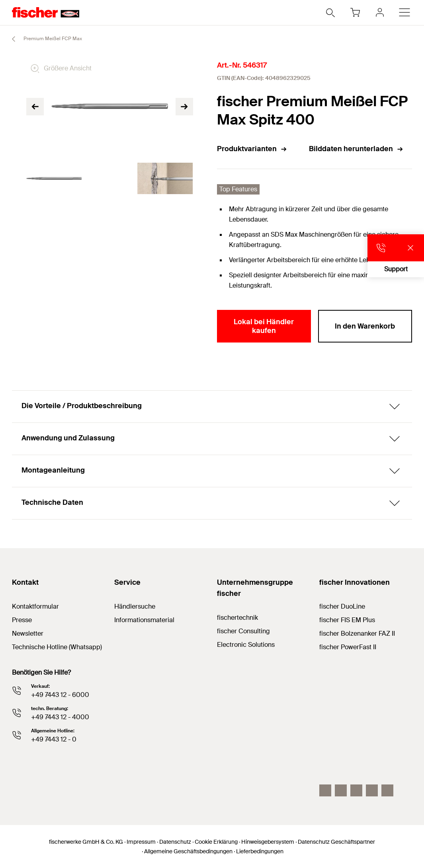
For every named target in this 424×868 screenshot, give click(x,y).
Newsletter (28, 633)
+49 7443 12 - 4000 (60, 717)
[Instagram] (325, 790)
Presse (22, 620)
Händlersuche (135, 606)
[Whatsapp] (387, 790)
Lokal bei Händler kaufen (264, 326)
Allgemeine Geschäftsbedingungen (188, 851)
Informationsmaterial (144, 620)
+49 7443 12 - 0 (54, 739)
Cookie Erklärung (216, 842)
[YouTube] (356, 790)
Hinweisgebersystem (268, 842)
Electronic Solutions (246, 645)
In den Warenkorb (365, 326)
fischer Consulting (243, 631)
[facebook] (372, 790)
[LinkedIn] (341, 790)
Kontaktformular (35, 606)
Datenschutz (175, 842)
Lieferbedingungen (260, 851)
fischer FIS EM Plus (347, 620)
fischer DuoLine (342, 606)
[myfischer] (380, 12)
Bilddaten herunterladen (356, 149)
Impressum (141, 842)
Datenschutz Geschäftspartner (336, 842)
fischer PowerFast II (348, 647)
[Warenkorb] (355, 12)
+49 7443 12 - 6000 (60, 695)
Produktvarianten (252, 149)
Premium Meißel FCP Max (43, 39)
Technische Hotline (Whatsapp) (57, 647)
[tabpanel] (54, 178)
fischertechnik (237, 618)
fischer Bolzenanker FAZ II (357, 633)
